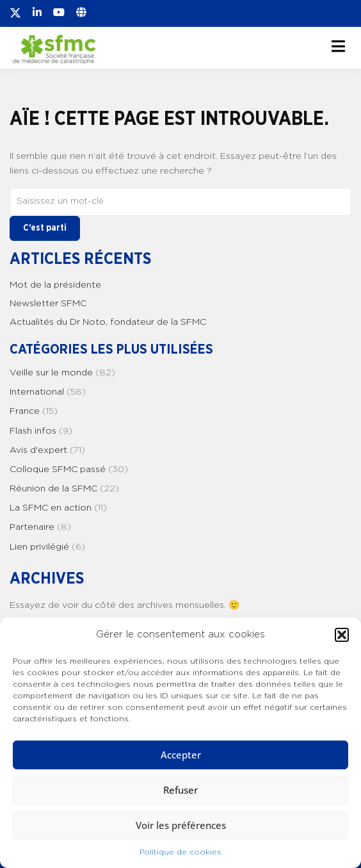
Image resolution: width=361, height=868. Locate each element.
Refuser (180, 790)
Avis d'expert (38, 450)
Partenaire (32, 527)
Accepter (181, 755)
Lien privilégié (39, 547)
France (25, 411)
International (37, 392)
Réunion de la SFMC (53, 489)
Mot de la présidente (55, 285)
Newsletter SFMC (48, 304)
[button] (342, 635)
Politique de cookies (180, 852)
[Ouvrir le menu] (338, 46)
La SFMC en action (51, 508)
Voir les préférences (181, 825)
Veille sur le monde (51, 373)
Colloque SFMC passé (58, 470)
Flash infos (33, 431)
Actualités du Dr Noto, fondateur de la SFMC (108, 322)
